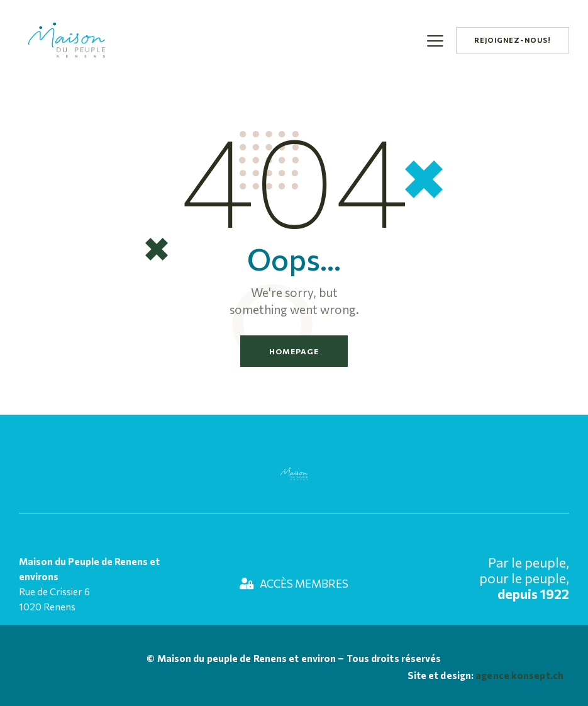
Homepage (294, 351)
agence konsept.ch (519, 675)
